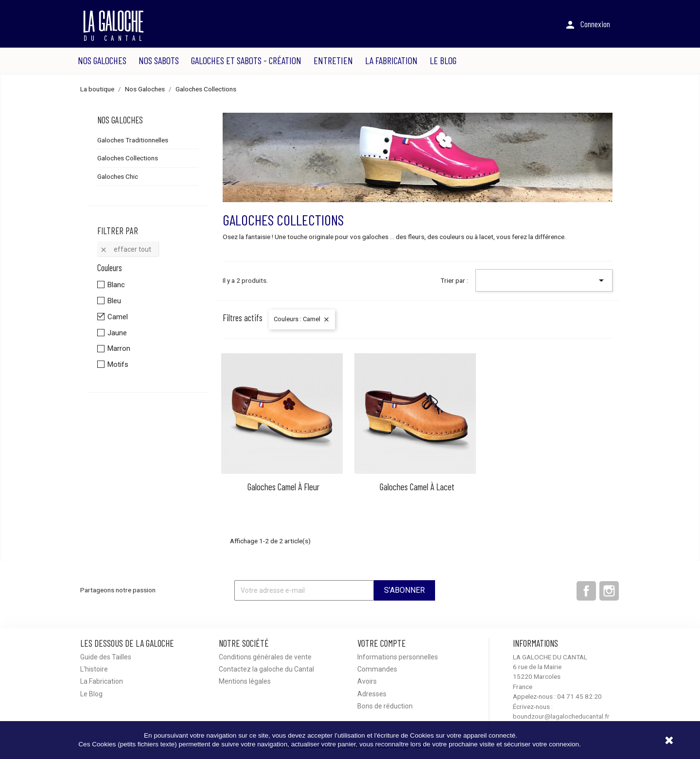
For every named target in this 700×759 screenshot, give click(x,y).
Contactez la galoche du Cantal (266, 669)
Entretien (333, 60)
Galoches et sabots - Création (246, 60)
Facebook (586, 591)
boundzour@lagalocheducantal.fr (561, 716)
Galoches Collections (128, 158)
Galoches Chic (118, 176)
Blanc (116, 285)
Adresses (372, 694)
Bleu (114, 301)
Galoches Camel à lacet (417, 487)
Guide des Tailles (106, 657)
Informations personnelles (398, 657)
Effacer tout (125, 250)
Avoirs (367, 681)
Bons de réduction (385, 706)
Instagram (609, 591)
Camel (118, 317)
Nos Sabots (159, 60)
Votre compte (382, 643)
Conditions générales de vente (265, 657)
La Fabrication (391, 60)
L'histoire (94, 669)
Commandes (377, 669)
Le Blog (443, 60)
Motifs (118, 364)
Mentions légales (245, 681)
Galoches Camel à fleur (283, 487)
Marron (119, 348)
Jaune (117, 333)
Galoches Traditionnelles (133, 140)
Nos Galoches (102, 60)
